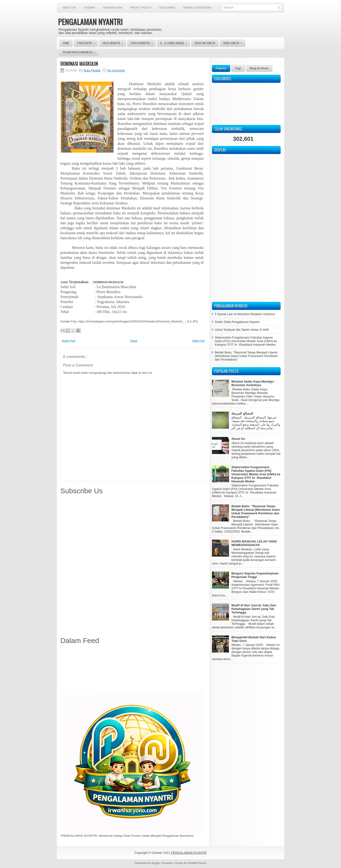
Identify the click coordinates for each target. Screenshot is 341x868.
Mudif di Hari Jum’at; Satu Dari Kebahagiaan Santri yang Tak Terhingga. (254, 609)
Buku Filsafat (92, 70)
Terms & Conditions (197, 8)
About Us (69, 8)
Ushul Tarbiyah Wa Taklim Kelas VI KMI (242, 330)
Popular (221, 68)
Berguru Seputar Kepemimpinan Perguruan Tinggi (255, 575)
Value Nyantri (114, 42)
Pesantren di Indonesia (81, 51)
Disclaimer (167, 8)
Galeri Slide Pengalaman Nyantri (237, 322)
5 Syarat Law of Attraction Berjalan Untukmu (245, 314)
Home (66, 43)
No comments (116, 70)
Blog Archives (259, 68)
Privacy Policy (141, 8)
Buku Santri (234, 42)
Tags (238, 68)
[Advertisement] (133, 668)
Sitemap (90, 8)
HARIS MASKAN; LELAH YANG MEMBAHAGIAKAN (254, 543)
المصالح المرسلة (242, 413)
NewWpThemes (197, 863)
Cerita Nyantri (143, 42)
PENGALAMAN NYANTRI (90, 22)
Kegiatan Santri (205, 43)
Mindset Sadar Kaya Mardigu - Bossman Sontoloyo (253, 383)
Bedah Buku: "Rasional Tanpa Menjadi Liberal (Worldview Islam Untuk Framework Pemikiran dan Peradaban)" (246, 356)
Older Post (198, 341)
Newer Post (69, 341)
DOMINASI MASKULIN (79, 64)
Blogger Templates (163, 863)
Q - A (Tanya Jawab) (175, 42)
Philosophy (88, 42)
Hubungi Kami (113, 8)
